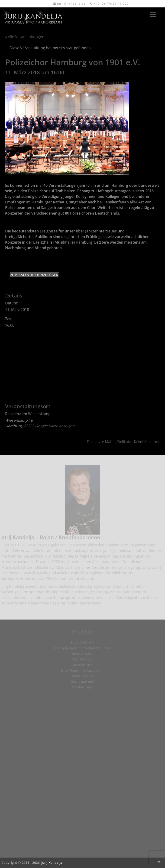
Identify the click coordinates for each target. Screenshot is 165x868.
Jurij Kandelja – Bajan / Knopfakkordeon (51, 539)
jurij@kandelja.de (71, 4)
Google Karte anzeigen (55, 426)
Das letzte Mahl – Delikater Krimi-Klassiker (123, 442)
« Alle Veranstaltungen (25, 37)
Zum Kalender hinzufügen (34, 275)
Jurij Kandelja (52, 863)
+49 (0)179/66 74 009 (111, 4)
